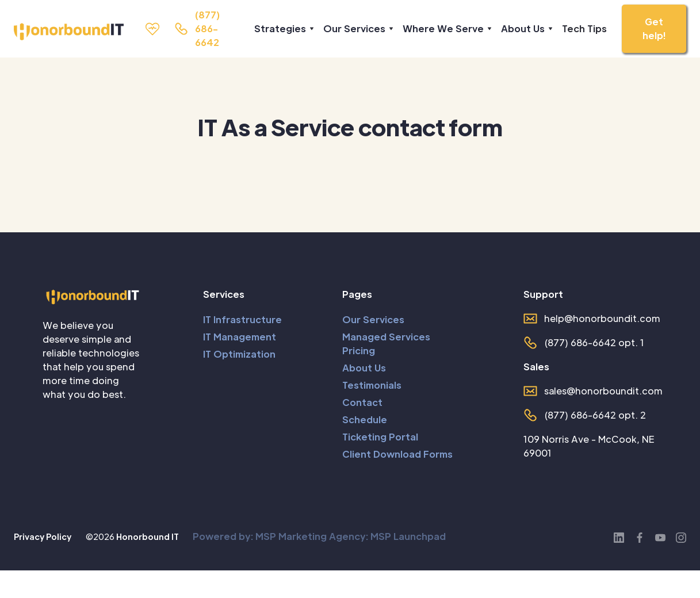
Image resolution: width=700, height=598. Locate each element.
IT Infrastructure (242, 319)
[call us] (197, 29)
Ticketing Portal (380, 437)
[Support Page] (156, 29)
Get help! (654, 28)
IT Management (240, 337)
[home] (62, 32)
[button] (282, 29)
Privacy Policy (43, 536)
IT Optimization (239, 354)
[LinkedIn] (619, 536)
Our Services (373, 319)
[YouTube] (660, 536)
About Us (364, 368)
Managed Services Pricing (386, 344)
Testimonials (372, 385)
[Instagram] (681, 536)
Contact (362, 402)
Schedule (365, 419)
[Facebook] (640, 536)
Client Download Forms (397, 454)
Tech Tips (584, 28)
